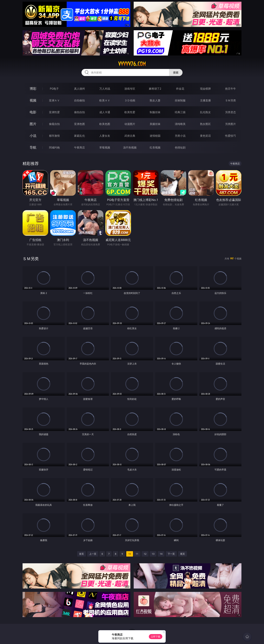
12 (145, 554)
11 (137, 554)
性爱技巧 (230, 136)
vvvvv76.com (132, 64)
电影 (33, 112)
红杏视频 (155, 147)
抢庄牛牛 (230, 89)
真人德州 (79, 89)
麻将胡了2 (155, 89)
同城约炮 (54, 147)
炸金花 (180, 89)
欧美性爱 (130, 112)
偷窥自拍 (54, 124)
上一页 (93, 554)
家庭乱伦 (79, 136)
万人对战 (105, 89)
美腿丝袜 (155, 124)
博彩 (33, 89)
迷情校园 (155, 136)
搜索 (176, 72)
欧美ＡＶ (105, 100)
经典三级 (180, 112)
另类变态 (230, 112)
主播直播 (205, 100)
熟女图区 (205, 124)
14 (161, 554)
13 (153, 554)
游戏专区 (130, 89)
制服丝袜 (155, 112)
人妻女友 (105, 136)
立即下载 (156, 637)
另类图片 (230, 124)
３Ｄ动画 (130, 100)
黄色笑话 (205, 136)
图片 (33, 124)
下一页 (171, 554)
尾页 (183, 554)
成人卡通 (105, 112)
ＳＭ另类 (230, 100)
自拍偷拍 (79, 100)
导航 (33, 147)
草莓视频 (105, 147)
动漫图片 (130, 124)
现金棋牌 (205, 89)
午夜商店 (79, 147)
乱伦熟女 (205, 112)
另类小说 (180, 136)
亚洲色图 (79, 124)
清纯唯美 (180, 124)
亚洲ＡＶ (54, 100)
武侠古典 (130, 136)
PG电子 (54, 89)
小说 (33, 136)
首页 (81, 554)
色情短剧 (180, 147)
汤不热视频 (130, 147)
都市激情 (54, 136)
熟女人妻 (155, 100)
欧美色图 (105, 124)
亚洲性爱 (54, 112)
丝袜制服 (180, 100)
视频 (33, 100)
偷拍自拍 (79, 112)
